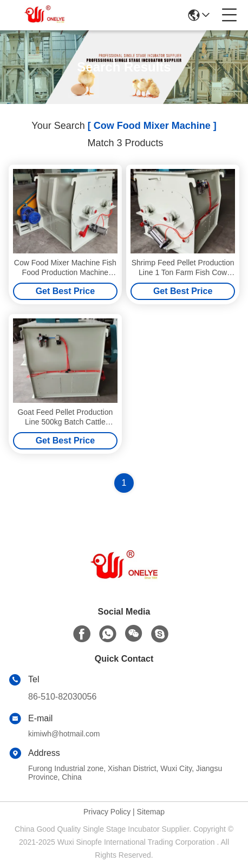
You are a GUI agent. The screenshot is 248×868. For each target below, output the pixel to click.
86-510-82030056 (62, 697)
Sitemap (151, 812)
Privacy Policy (107, 812)
